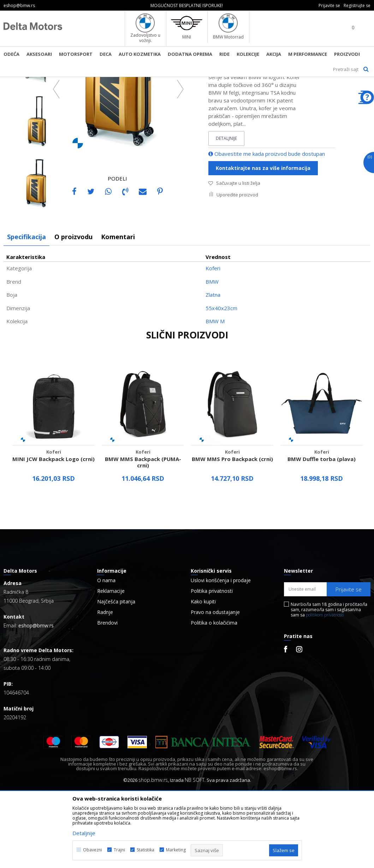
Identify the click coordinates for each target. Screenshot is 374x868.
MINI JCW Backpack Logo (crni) (54, 536)
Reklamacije (111, 668)
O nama (106, 657)
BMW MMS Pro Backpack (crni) (232, 536)
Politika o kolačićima (214, 700)
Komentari (118, 314)
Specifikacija (26, 314)
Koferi (123, 82)
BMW (212, 359)
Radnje (105, 689)
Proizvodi (76, 82)
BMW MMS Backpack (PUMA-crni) (143, 539)
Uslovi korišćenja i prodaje (221, 657)
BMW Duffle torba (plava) (322, 536)
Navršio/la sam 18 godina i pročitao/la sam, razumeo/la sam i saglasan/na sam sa (329, 687)
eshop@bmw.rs (36, 702)
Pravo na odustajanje (215, 689)
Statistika (146, 850)
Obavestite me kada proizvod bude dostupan (267, 231)
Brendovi (107, 700)
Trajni (119, 850)
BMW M (215, 398)
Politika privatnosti (212, 668)
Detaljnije (226, 215)
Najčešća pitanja (116, 679)
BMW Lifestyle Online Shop (32, 82)
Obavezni (93, 850)
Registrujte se (357, 5)
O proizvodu (73, 314)
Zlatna (213, 372)
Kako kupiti (203, 679)
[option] (187, 5)
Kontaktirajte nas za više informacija (263, 245)
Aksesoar (101, 82)
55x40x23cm (221, 385)
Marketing (176, 850)
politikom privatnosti (325, 692)
